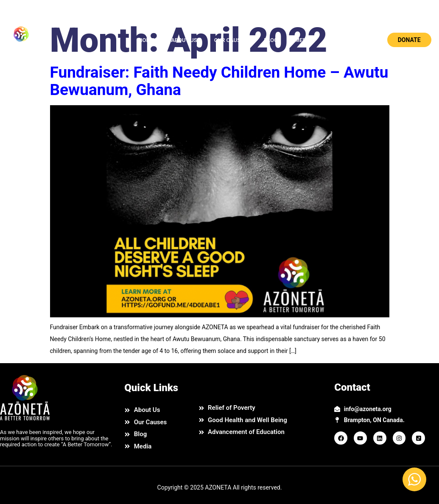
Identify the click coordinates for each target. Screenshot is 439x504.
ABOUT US (184, 40)
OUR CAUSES (231, 40)
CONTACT (341, 40)
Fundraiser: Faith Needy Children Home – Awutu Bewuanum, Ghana (219, 81)
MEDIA (303, 40)
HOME (146, 40)
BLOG (271, 40)
